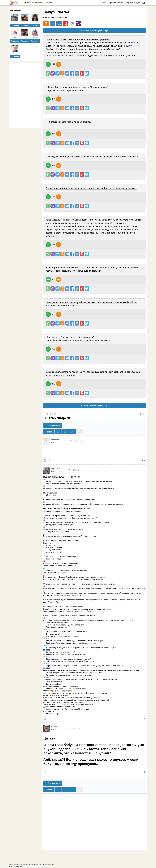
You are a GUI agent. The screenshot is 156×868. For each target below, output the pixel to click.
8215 (61, 472)
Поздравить (15, 25)
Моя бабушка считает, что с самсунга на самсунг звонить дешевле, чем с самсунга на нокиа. (92, 157)
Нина (15, 49)
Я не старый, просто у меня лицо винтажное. (68, 122)
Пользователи (37, 3)
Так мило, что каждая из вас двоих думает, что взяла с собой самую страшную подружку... (91, 188)
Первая (49, 432)
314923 (62, 443)
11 (58, 432)
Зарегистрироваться (116, 3)
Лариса (15, 18)
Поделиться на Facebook (72, 73)
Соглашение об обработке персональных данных (37, 865)
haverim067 (56, 727)
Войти (104, 3)
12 (65, 432)
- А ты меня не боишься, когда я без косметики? (70, 337)
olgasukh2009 (57, 469)
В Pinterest (82, 73)
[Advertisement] (25, 95)
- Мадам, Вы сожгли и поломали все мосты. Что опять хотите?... (78, 87)
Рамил (35, 34)
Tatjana (25, 34)
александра (35, 18)
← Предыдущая (53, 425)
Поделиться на (77, 73)
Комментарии (49, 3)
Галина (25, 18)
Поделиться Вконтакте (67, 73)
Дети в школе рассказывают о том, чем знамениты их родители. (78, 39)
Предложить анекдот (132, 3)
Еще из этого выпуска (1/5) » (95, 31)
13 (72, 432)
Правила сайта (14, 865)
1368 (61, 730)
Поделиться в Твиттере (87, 73)
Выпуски (27, 3)
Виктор (15, 34)
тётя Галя (55, 440)
